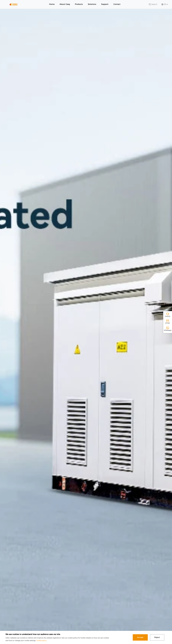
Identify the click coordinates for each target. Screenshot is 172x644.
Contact (117, 4)
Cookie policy (41, 640)
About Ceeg (65, 4)
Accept (140, 637)
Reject (157, 637)
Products (79, 4)
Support (105, 4)
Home (52, 4)
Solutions (92, 4)
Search (153, 4)
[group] (86, 326)
